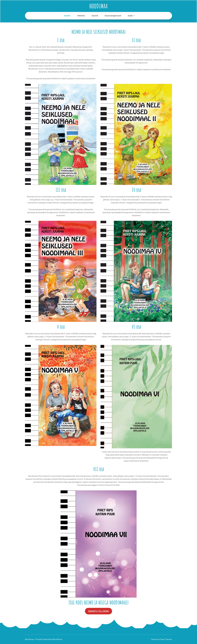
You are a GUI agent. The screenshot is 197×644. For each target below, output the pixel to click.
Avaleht (67, 16)
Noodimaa (98, 6)
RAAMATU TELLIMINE (98, 611)
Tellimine (81, 16)
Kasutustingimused (113, 16)
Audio (130, 16)
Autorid (95, 16)
